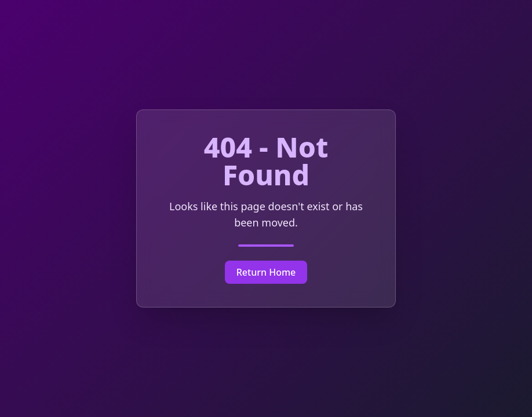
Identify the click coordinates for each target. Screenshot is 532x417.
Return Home (266, 272)
